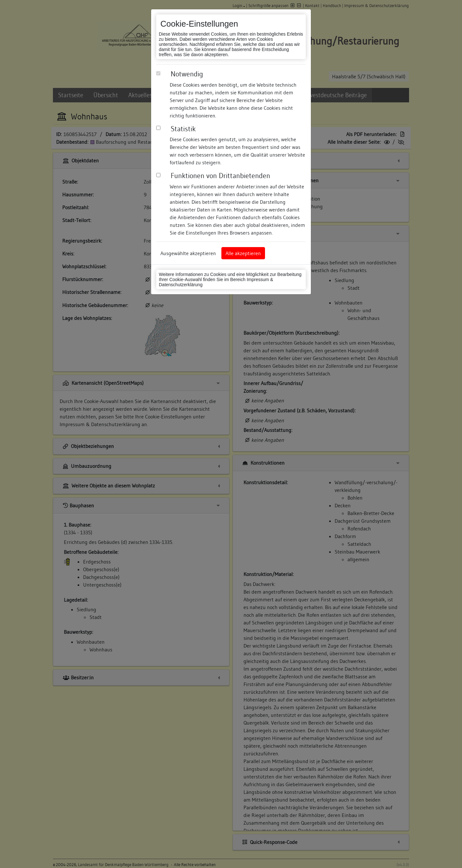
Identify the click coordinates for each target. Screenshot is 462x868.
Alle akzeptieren (243, 253)
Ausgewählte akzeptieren (188, 253)
